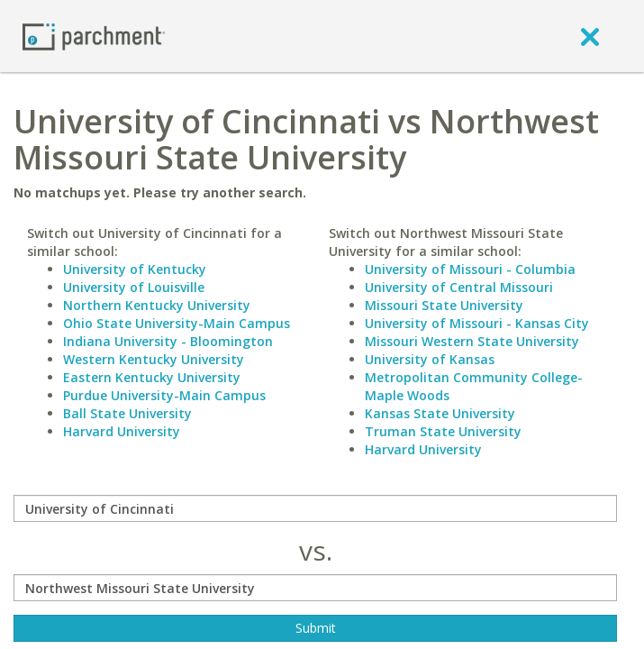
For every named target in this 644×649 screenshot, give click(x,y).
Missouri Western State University (472, 341)
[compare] (315, 508)
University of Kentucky (135, 269)
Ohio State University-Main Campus (177, 323)
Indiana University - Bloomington (168, 341)
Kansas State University (440, 413)
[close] (590, 36)
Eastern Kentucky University (152, 377)
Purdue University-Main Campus (164, 395)
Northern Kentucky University (157, 305)
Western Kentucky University (154, 359)
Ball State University (127, 413)
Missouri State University (444, 305)
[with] (315, 588)
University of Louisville (134, 287)
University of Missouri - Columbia (470, 269)
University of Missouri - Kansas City (477, 323)
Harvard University (122, 431)
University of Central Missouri (459, 287)
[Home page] (94, 36)
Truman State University (443, 431)
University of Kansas (430, 359)
